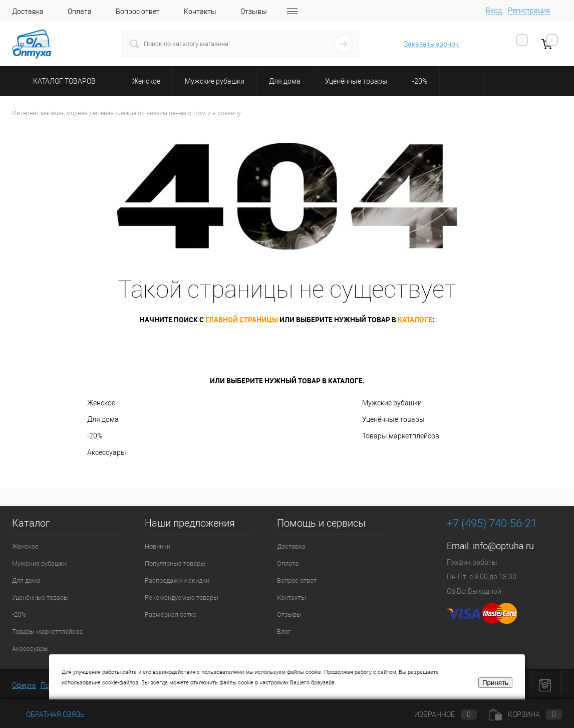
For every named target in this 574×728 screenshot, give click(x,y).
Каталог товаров (63, 81)
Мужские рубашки (392, 403)
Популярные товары (175, 563)
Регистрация (529, 11)
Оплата (80, 12)
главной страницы (242, 319)
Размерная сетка (171, 615)
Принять (495, 683)
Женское (101, 403)
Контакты (200, 12)
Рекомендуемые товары (182, 597)
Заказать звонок (431, 44)
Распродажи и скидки (177, 580)
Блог (284, 632)
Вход (494, 11)
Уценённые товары (393, 419)
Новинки (158, 546)
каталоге (415, 319)
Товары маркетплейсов (401, 436)
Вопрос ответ (138, 12)
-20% (95, 436)
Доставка (28, 12)
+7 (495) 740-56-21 (492, 523)
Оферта (24, 685)
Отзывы (254, 12)
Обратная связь (48, 714)
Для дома (103, 419)
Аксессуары (107, 452)
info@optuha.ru (503, 546)
